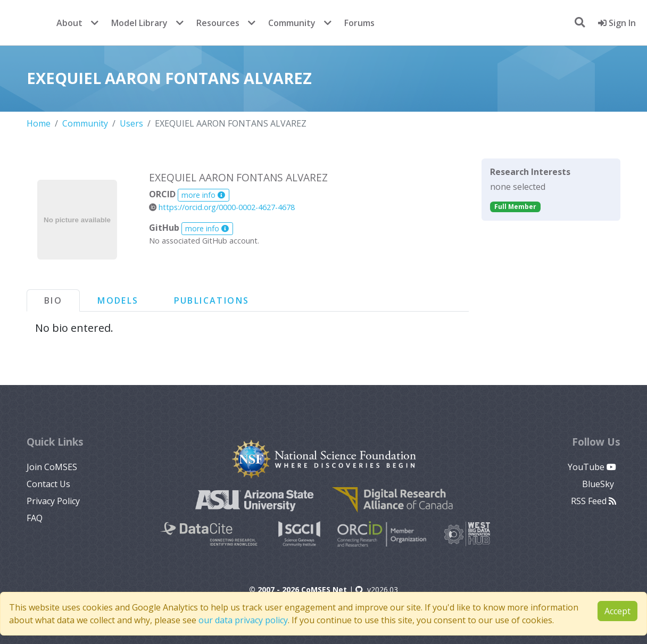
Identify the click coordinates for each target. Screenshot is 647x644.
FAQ (35, 518)
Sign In (617, 23)
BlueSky (599, 484)
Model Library (139, 23)
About (69, 23)
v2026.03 (377, 589)
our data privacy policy (243, 620)
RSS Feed (594, 501)
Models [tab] (118, 300)
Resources (218, 23)
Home (39, 123)
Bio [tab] (53, 300)
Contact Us (48, 484)
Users (131, 123)
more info (203, 195)
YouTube (592, 467)
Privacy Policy (53, 501)
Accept (617, 611)
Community (292, 23)
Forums (359, 23)
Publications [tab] (212, 300)
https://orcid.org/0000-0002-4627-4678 (222, 207)
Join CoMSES (52, 467)
